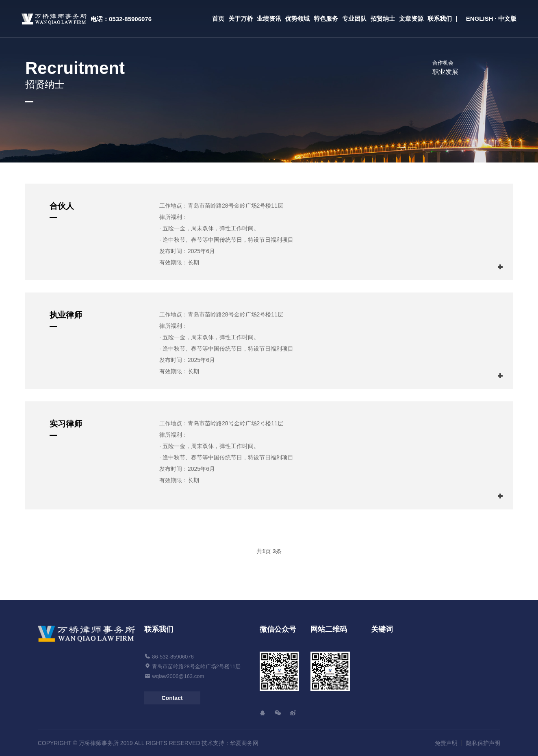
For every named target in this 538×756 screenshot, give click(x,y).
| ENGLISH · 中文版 (486, 18)
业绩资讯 (269, 18)
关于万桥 (241, 18)
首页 (218, 18)
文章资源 (411, 18)
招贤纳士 (383, 18)
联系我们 (440, 18)
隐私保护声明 (483, 743)
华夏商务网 (244, 743)
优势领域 (297, 18)
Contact (172, 698)
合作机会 (443, 63)
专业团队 (354, 18)
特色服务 (326, 18)
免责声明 (446, 743)
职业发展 (445, 72)
